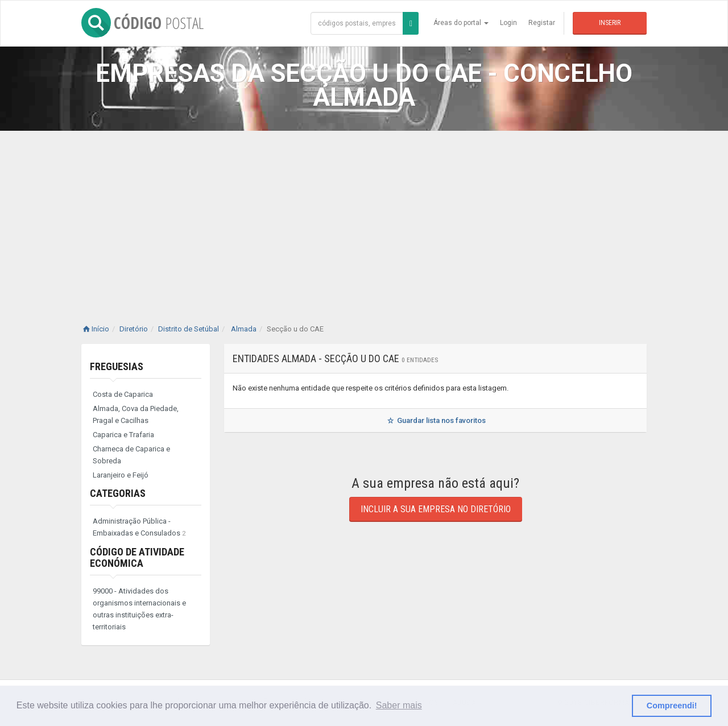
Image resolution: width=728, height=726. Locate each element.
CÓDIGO (142, 23)
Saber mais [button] (399, 705)
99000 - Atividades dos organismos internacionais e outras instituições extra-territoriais (139, 609)
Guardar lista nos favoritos (435, 420)
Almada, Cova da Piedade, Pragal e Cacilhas (136, 414)
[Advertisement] (364, 216)
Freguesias (117, 366)
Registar (542, 23)
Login (508, 23)
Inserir (610, 23)
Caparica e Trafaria (123, 435)
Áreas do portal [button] (461, 23)
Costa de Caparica (123, 394)
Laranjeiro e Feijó (121, 475)
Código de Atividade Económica (137, 557)
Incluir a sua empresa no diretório (436, 509)
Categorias (118, 493)
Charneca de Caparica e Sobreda (131, 455)
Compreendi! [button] (672, 706)
